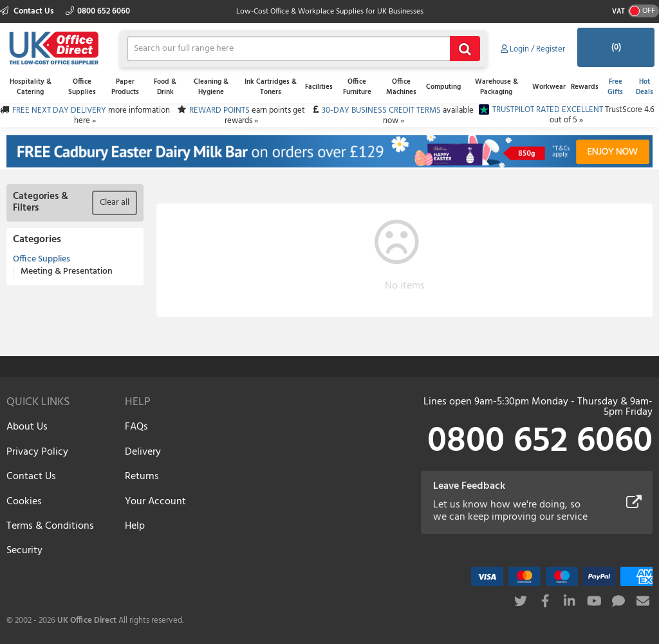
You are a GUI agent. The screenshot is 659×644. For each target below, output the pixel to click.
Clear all (115, 203)
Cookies (24, 502)
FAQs (136, 427)
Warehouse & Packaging (497, 87)
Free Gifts (615, 87)
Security (24, 551)
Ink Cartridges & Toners (271, 87)
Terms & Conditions (50, 526)
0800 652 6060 (98, 11)
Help (135, 526)
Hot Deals (645, 87)
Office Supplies (82, 87)
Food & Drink (165, 87)
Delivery (143, 452)
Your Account (155, 502)
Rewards (585, 87)
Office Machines (401, 87)
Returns (142, 477)
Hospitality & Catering (31, 87)
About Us (27, 427)
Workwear (549, 87)
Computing (443, 87)
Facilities (319, 87)
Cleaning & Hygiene (211, 87)
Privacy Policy (37, 452)
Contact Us (28, 11)
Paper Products (125, 87)
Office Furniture (357, 87)
